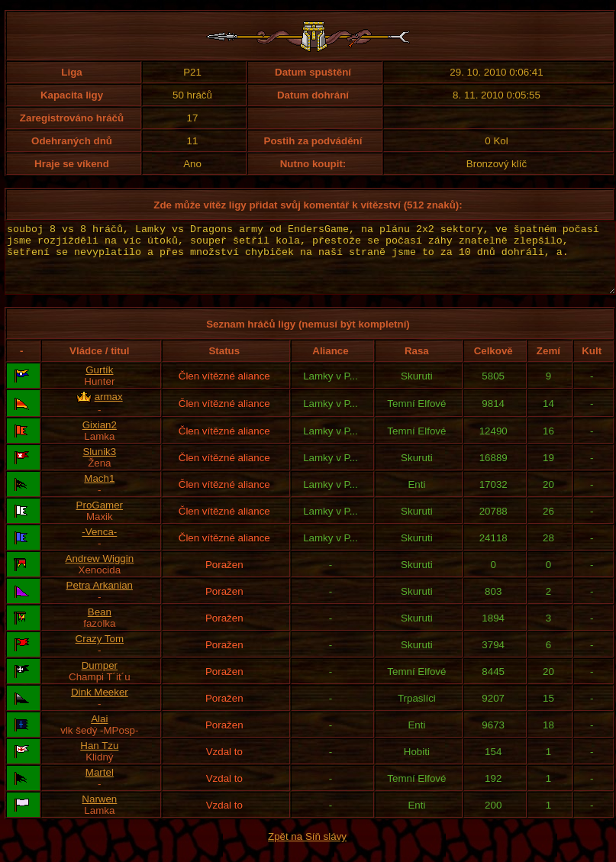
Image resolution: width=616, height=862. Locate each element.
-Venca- (99, 546)
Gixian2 (100, 439)
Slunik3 (99, 465)
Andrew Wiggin (100, 572)
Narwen (99, 813)
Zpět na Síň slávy (307, 850)
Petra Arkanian (100, 599)
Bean (100, 626)
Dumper (100, 679)
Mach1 (99, 492)
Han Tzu (99, 759)
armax (109, 410)
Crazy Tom (100, 652)
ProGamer (100, 519)
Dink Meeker (100, 706)
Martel (100, 786)
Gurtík (99, 384)
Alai (99, 733)
